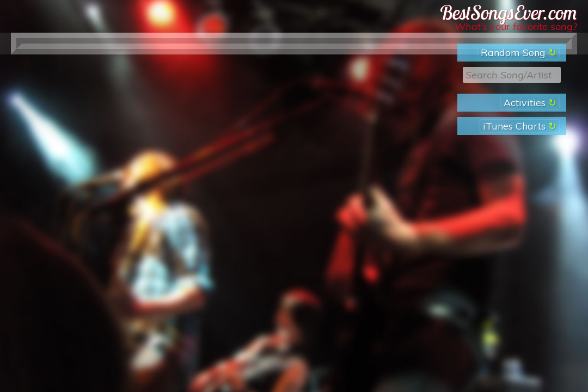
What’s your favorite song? (516, 26)
